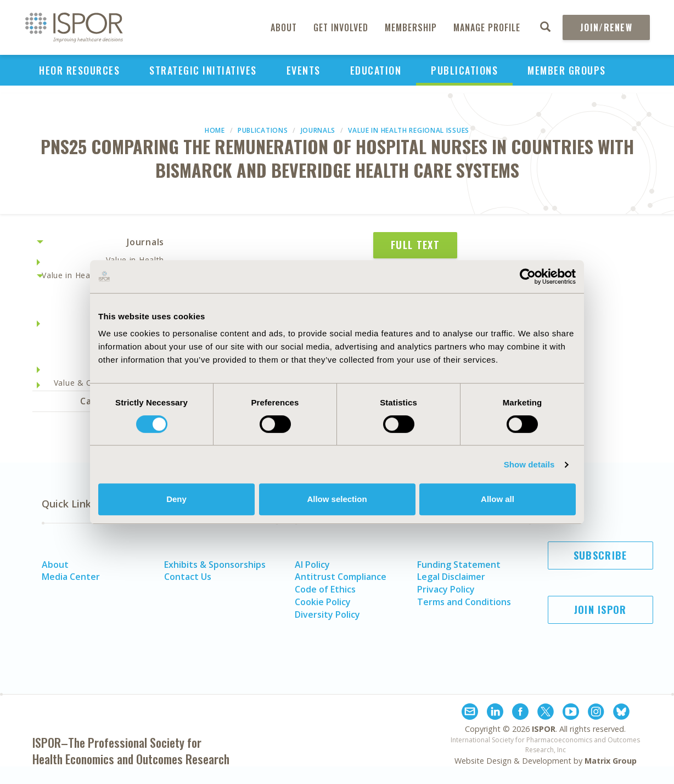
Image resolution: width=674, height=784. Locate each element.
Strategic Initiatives (203, 70)
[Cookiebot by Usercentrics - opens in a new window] (528, 277)
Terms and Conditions (464, 602)
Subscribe (600, 555)
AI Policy (312, 565)
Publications (464, 70)
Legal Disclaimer (451, 577)
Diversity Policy (327, 614)
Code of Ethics (325, 589)
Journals (318, 130)
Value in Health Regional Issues (409, 130)
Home (215, 130)
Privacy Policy (446, 589)
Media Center (71, 577)
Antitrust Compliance (341, 577)
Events (304, 70)
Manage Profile (487, 27)
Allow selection (337, 499)
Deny (176, 499)
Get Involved (341, 27)
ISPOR (544, 729)
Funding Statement (459, 565)
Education (376, 70)
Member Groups (567, 70)
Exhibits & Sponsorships (215, 565)
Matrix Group (611, 761)
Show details (529, 464)
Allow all (498, 499)
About (284, 27)
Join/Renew (606, 27)
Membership (411, 27)
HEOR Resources (79, 70)
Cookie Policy (323, 602)
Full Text (415, 245)
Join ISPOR (600, 610)
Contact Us (188, 577)
